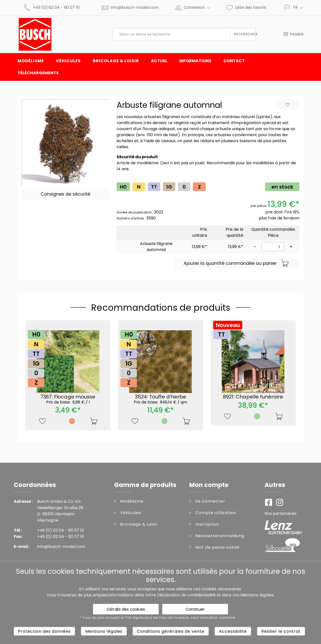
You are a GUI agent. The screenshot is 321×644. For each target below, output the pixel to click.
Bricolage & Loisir (116, 61)
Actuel (159, 61)
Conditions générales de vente (171, 631)
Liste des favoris (246, 7)
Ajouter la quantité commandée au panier (236, 264)
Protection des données (44, 631)
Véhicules (68, 61)
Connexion (199, 7)
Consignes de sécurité (65, 194)
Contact (234, 61)
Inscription (207, 524)
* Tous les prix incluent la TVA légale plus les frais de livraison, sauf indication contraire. (158, 618)
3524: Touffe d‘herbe (160, 399)
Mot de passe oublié (217, 547)
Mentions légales (257, 595)
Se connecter (210, 501)
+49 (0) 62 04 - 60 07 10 (56, 7)
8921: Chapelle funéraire (253, 397)
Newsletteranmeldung (220, 536)
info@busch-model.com (135, 7)
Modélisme (31, 61)
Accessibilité (233, 631)
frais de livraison (284, 218)
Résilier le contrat (281, 631)
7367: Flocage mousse (68, 399)
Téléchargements (38, 73)
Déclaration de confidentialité (186, 595)
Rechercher (244, 34)
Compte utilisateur (216, 513)
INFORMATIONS (195, 61)
